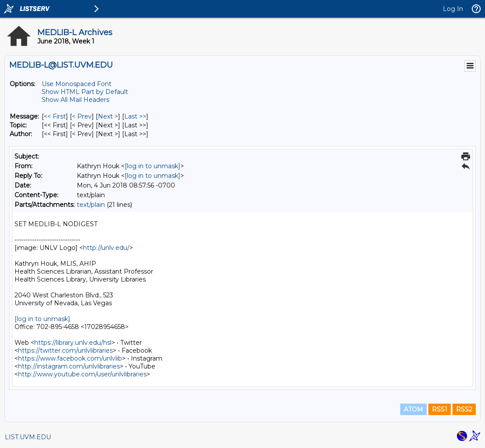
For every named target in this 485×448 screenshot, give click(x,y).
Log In (453, 9)
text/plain (91, 205)
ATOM (413, 409)
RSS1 (440, 409)
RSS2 (464, 409)
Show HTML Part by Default (85, 92)
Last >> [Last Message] (135, 116)
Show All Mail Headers (75, 100)
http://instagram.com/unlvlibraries (69, 366)
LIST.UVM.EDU (28, 437)
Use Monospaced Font (77, 84)
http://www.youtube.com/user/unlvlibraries (82, 374)
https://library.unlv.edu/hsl (73, 343)
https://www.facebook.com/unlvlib (70, 358)
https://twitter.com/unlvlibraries (65, 350)
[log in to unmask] (153, 166)
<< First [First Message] (55, 116)
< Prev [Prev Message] (82, 116)
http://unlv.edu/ (106, 248)
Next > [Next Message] (108, 116)
